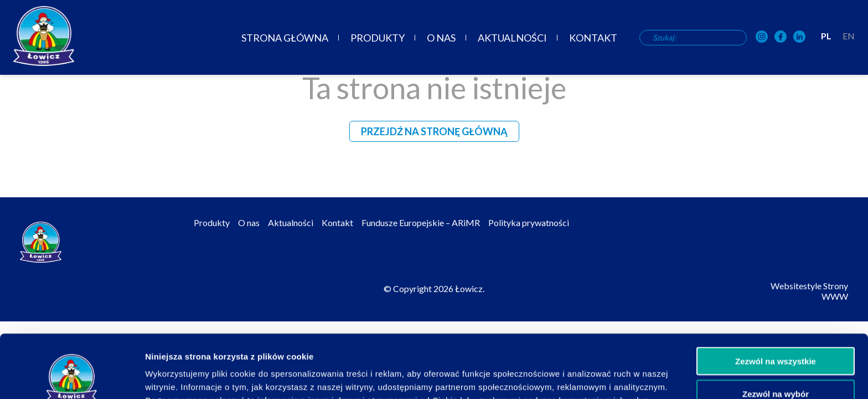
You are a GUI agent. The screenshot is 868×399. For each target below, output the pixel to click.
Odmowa (775, 367)
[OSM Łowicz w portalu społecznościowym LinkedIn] (799, 37)
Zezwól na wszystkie (776, 302)
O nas (441, 38)
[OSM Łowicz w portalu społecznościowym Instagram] (762, 37)
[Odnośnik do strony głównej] (44, 36)
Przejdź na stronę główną (434, 131)
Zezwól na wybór (776, 334)
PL (826, 36)
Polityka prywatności (529, 222)
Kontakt (593, 38)
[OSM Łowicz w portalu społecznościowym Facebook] (781, 37)
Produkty (378, 38)
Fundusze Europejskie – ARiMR (421, 222)
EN (849, 36)
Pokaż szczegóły (591, 377)
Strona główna (285, 38)
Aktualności (512, 38)
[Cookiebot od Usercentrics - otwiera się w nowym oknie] (72, 377)
